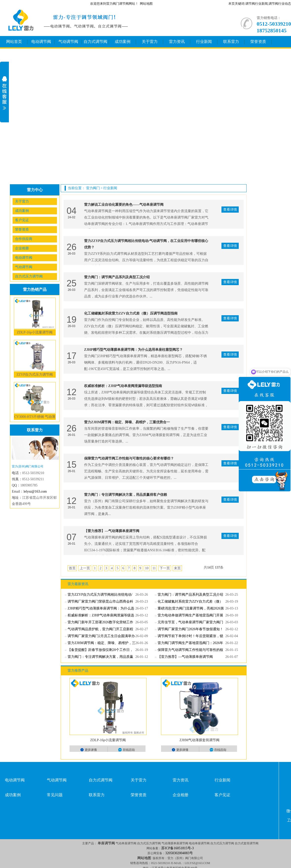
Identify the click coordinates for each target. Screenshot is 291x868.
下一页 (165, 568)
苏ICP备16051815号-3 (177, 848)
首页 (72, 568)
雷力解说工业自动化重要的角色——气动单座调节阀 (124, 205)
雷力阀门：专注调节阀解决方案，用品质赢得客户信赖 (126, 495)
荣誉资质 (258, 42)
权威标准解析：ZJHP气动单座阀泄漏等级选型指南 (123, 386)
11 (154, 568)
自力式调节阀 (95, 42)
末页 (177, 568)
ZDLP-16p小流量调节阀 (35, 332)
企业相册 (22, 248)
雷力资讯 (177, 42)
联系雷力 (231, 42)
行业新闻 (204, 42)
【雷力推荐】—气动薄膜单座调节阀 (112, 531)
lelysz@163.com (35, 491)
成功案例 (123, 42)
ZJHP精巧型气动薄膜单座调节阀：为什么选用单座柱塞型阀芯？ (133, 350)
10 (147, 568)
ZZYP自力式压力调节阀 (35, 375)
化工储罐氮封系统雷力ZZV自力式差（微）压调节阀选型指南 (131, 313)
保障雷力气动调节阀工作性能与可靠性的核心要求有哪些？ (129, 458)
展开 (4, 93)
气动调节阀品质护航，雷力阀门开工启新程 (100, 629)
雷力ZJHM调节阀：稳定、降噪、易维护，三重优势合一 (127, 422)
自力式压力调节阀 (29, 276)
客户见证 (22, 220)
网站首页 (14, 42)
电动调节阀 (41, 42)
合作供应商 (24, 239)
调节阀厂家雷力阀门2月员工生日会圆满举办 (101, 636)
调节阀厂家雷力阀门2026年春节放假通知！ (190, 629)
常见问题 (55, 795)
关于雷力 (150, 42)
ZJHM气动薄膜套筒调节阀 (200, 740)
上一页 (85, 568)
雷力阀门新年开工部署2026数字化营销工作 (100, 622)
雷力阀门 (93, 188)
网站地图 (146, 4)
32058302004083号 (179, 853)
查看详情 (230, 210)
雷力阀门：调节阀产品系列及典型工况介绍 (117, 277)
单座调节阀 (106, 843)
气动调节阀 (68, 42)
